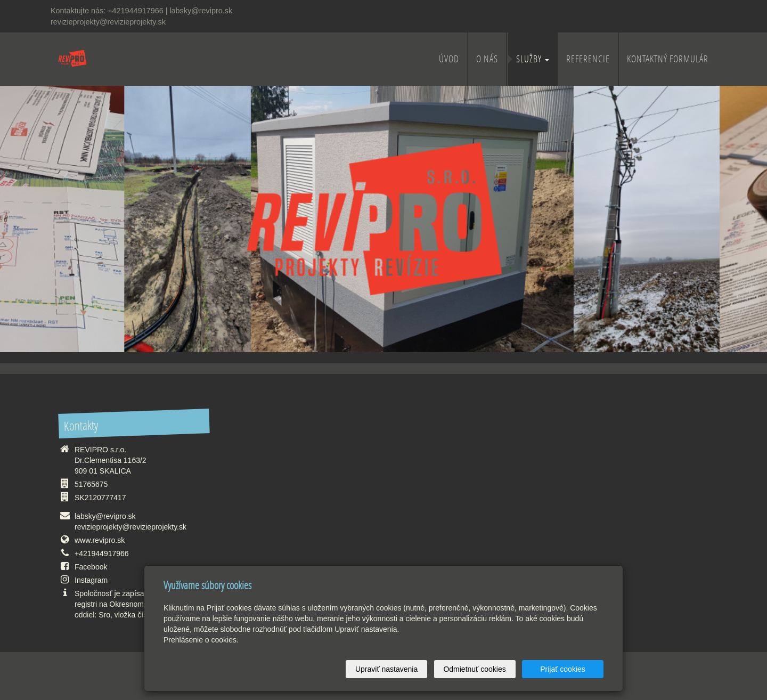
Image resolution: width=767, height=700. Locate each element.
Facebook (91, 567)
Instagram (91, 580)
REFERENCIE (588, 59)
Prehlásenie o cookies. (201, 640)
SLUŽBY (533, 59)
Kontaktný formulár (668, 59)
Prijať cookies (563, 669)
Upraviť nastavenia (386, 669)
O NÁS (487, 59)
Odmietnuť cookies (474, 669)
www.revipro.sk (100, 540)
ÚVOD (449, 59)
